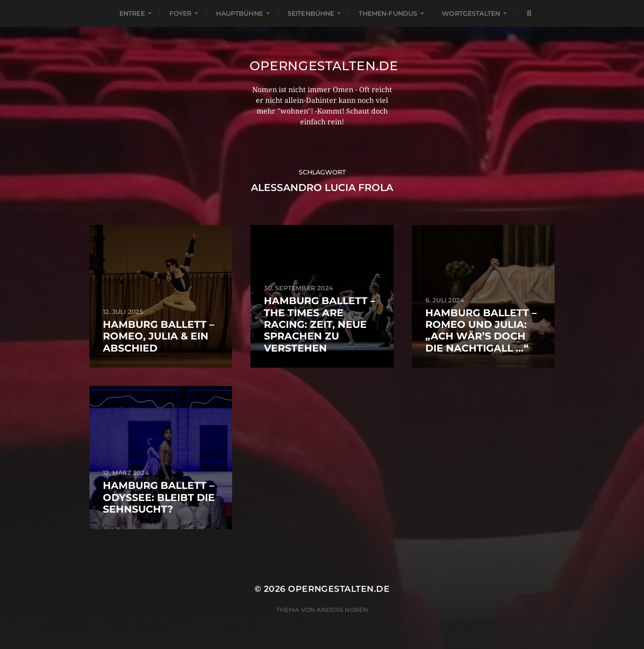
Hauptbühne (239, 13)
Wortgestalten (471, 13)
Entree (132, 13)
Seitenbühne (311, 13)
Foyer (181, 13)
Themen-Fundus (388, 13)
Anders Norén (342, 610)
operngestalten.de (324, 66)
